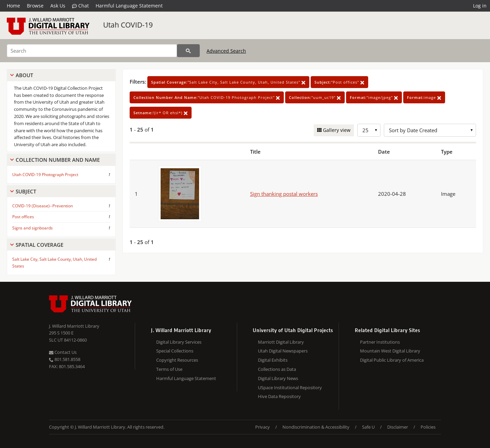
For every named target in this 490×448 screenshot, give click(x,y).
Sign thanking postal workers (284, 194)
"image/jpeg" (374, 97)
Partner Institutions (380, 342)
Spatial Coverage (39, 245)
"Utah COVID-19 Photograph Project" (207, 97)
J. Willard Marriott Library (74, 326)
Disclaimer (398, 427)
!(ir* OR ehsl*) (161, 113)
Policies (428, 427)
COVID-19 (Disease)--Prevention (43, 206)
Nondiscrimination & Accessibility (316, 427)
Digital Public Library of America (392, 360)
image (424, 97)
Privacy (263, 427)
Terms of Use (169, 369)
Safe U (368, 427)
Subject (26, 191)
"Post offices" (339, 82)
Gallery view (336, 130)
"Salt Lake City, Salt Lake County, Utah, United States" (228, 82)
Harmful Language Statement (129, 6)
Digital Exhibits (273, 360)
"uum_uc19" (315, 97)
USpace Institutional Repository (290, 387)
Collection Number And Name (58, 160)
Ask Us (58, 6)
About (24, 75)
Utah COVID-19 (128, 25)
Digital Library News (278, 378)
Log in (480, 6)
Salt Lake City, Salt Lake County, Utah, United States (54, 262)
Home (13, 6)
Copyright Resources (177, 360)
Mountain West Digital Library (390, 351)
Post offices (23, 217)
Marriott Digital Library (281, 342)
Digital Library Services (179, 342)
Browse (35, 6)
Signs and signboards (32, 228)
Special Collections (175, 351)
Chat (80, 6)
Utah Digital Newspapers (283, 351)
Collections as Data (277, 369)
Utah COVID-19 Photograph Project (45, 175)
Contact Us (63, 352)
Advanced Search (226, 51)
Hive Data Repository (279, 396)
